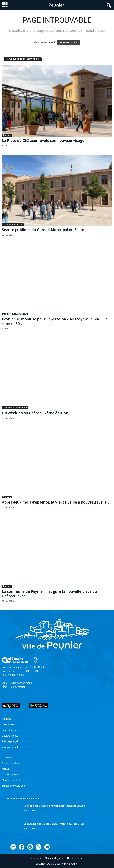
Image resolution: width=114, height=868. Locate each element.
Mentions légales (54, 858)
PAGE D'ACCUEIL (69, 42)
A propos (36, 858)
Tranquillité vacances (13, 786)
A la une (7, 135)
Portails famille (10, 774)
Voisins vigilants (11, 747)
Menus (6, 769)
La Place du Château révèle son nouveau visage (43, 141)
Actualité (7, 719)
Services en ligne (11, 763)
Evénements (9, 724)
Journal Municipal (11, 730)
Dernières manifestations (15, 314)
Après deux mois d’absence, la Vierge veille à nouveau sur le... (55, 502)
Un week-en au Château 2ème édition (35, 413)
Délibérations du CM (13, 225)
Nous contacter (17, 687)
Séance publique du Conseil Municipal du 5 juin (43, 230)
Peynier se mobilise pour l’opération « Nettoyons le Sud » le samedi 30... (55, 321)
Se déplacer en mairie (21, 683)
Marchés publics (11, 780)
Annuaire (7, 758)
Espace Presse (10, 736)
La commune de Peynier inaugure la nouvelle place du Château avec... (49, 594)
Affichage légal (10, 741)
